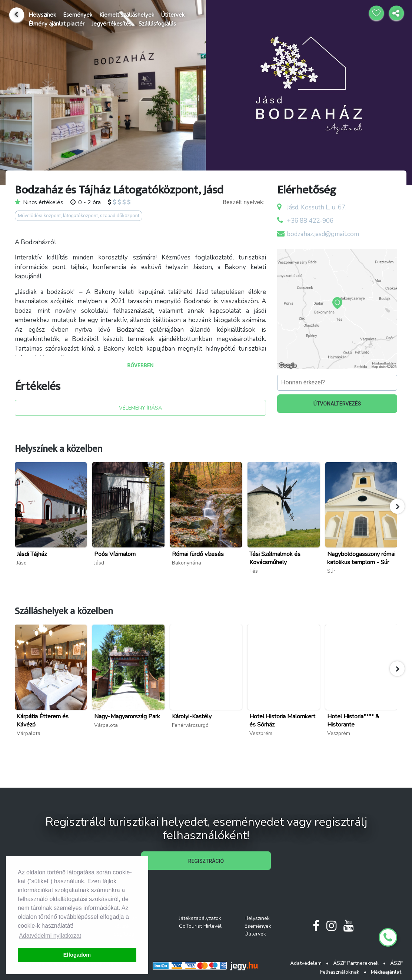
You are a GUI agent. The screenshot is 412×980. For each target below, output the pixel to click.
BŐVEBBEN (140, 365)
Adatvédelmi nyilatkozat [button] (50, 936)
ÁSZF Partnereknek (356, 963)
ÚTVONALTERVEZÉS (337, 404)
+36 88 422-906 (310, 221)
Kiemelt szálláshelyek (127, 15)
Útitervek (173, 15)
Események (78, 15)
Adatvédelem (306, 963)
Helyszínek (42, 15)
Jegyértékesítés (112, 24)
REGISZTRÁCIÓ (206, 861)
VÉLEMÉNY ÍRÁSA (140, 408)
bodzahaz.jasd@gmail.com (323, 234)
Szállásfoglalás (157, 24)
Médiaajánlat (386, 972)
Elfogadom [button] (77, 955)
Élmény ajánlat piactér (57, 24)
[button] (397, 506)
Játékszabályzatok (200, 918)
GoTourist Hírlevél (200, 926)
